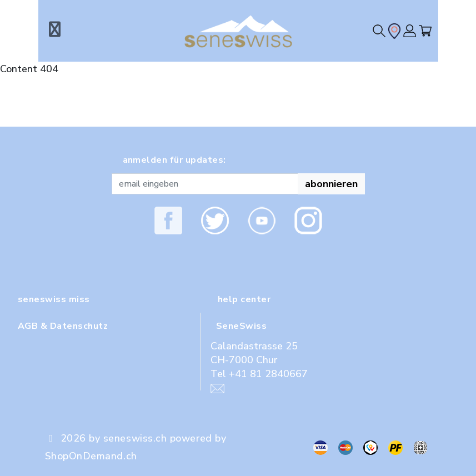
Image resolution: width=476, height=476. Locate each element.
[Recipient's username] (205, 184)
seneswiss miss (54, 299)
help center (244, 299)
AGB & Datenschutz (63, 326)
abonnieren (331, 184)
